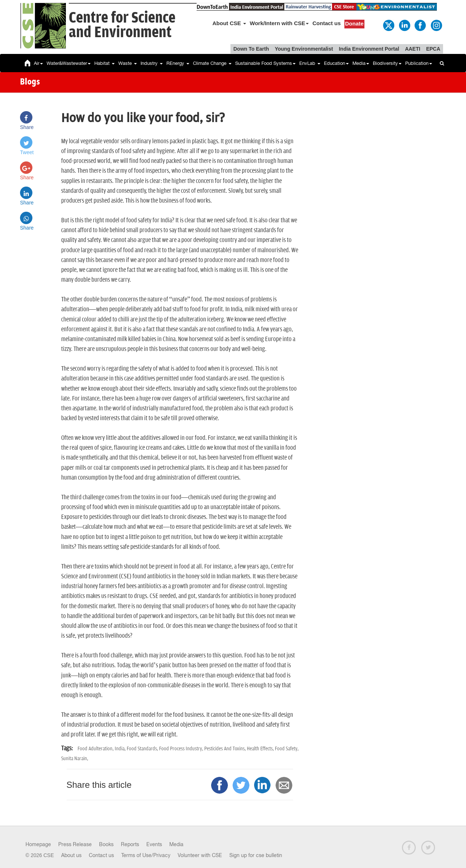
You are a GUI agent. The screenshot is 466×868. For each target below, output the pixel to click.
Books (106, 844)
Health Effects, (261, 749)
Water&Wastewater (69, 63)
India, (121, 749)
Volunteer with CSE (200, 855)
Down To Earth (251, 49)
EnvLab (310, 63)
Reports (130, 844)
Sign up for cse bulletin (256, 855)
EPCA (433, 49)
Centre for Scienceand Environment (122, 25)
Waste (128, 63)
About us (71, 855)
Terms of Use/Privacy (146, 855)
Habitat (104, 63)
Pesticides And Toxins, (226, 749)
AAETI (412, 49)
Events (154, 844)
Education (336, 63)
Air (38, 63)
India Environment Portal (369, 49)
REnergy (178, 63)
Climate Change (212, 63)
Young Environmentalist (304, 49)
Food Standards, (143, 749)
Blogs (30, 82)
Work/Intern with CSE (279, 23)
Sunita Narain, (75, 758)
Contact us (327, 23)
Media (361, 63)
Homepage (38, 844)
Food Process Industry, (182, 749)
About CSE (230, 23)
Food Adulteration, (96, 749)
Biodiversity (387, 63)
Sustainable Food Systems (265, 63)
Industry (152, 63)
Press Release (75, 844)
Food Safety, (287, 749)
